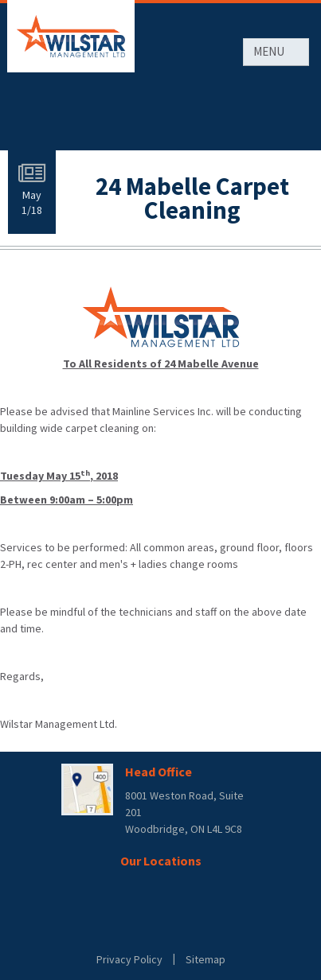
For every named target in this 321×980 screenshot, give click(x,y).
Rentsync (160, 929)
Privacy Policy (129, 959)
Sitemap (206, 959)
